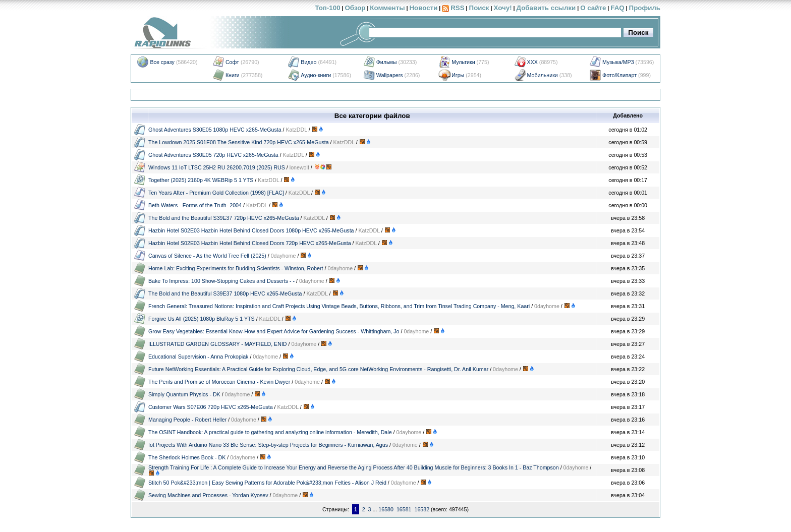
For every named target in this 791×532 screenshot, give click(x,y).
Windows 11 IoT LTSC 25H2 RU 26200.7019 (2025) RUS (217, 167)
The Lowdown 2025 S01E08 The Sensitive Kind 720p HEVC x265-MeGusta (239, 142)
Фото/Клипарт (619, 75)
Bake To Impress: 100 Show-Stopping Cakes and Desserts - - (221, 281)
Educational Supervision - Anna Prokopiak (198, 357)
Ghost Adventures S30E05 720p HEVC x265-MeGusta (213, 155)
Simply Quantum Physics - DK (184, 394)
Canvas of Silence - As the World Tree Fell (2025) (207, 256)
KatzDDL (297, 130)
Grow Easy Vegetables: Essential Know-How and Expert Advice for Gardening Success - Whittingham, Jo (274, 331)
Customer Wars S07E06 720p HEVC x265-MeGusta (211, 407)
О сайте (593, 8)
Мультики (463, 62)
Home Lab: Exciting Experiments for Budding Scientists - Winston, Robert (236, 268)
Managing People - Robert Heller (187, 420)
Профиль (645, 8)
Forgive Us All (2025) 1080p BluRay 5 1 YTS (202, 319)
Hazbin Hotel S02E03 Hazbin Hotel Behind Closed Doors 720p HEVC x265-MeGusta (250, 243)
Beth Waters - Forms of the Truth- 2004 (195, 205)
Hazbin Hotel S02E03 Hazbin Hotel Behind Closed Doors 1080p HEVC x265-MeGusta (251, 230)
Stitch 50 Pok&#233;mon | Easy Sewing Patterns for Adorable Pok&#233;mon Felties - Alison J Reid (267, 483)
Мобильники (543, 75)
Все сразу (162, 62)
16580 (386, 509)
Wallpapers (390, 75)
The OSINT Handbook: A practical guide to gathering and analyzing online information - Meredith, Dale (270, 432)
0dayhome (284, 256)
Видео (308, 62)
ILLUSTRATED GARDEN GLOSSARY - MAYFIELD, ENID (218, 344)
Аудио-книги (316, 75)
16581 (404, 509)
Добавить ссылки (546, 8)
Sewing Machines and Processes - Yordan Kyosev (208, 495)
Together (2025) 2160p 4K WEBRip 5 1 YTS (201, 180)
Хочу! (502, 8)
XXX (532, 62)
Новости (423, 8)
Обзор (355, 8)
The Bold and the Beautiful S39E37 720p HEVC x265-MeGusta (224, 218)
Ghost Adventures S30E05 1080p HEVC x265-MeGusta (215, 130)
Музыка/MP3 (618, 62)
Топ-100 (327, 8)
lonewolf (299, 167)
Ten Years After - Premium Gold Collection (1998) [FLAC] (216, 193)
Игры (458, 75)
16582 (422, 509)
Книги (233, 75)
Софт (232, 62)
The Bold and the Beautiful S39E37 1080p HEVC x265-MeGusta (225, 293)
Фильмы (387, 62)
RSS (457, 8)
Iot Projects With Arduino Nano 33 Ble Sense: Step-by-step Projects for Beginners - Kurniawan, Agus (268, 445)
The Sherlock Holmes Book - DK (187, 457)
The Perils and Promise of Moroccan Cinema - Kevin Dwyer (219, 382)
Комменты (387, 8)
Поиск (479, 8)
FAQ (617, 8)
